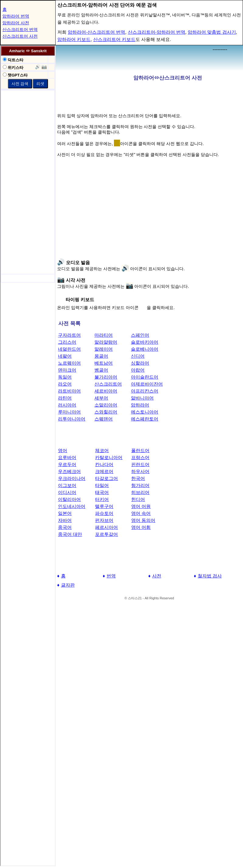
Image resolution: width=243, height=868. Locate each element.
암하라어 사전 (16, 23)
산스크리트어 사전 (20, 36)
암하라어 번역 (16, 16)
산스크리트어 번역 (20, 29)
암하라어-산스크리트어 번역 (96, 32)
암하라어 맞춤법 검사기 (212, 32)
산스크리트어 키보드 (114, 39)
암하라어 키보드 (74, 39)
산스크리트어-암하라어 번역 (157, 32)
